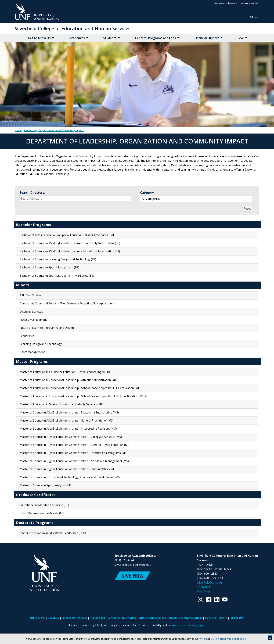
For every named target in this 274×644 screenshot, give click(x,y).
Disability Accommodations (185, 618)
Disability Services (31, 312)
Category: (147, 193)
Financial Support (207, 38)
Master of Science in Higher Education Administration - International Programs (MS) (74, 453)
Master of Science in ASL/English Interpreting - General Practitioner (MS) (67, 421)
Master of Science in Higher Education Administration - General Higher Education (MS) (75, 445)
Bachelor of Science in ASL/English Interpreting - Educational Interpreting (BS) (70, 251)
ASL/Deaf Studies (31, 295)
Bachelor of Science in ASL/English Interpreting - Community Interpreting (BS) (70, 243)
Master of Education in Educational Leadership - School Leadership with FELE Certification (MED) (81, 388)
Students (110, 38)
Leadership (27, 336)
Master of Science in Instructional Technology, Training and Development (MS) (70, 477)
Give (241, 38)
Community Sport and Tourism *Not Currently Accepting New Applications (67, 303)
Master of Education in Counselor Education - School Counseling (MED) (65, 372)
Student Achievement (152, 618)
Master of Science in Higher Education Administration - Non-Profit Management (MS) (74, 461)
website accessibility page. (189, 625)
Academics (77, 38)
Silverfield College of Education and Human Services (73, 28)
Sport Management (32, 352)
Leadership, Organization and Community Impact (54, 130)
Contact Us (204, 587)
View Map (203, 591)
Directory (53, 618)
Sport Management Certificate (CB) (42, 513)
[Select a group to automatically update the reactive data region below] (196, 199)
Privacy (202, 639)
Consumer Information (122, 618)
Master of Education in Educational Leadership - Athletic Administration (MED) (70, 380)
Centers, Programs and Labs (155, 38)
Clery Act (210, 618)
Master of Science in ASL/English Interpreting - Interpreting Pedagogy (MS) (68, 429)
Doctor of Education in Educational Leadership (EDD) (53, 533)
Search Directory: (32, 193)
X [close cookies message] (270, 638)
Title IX (223, 618)
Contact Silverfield (249, 3)
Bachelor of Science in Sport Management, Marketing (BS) (57, 276)
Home (18, 130)
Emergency (69, 618)
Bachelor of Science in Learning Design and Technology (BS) (58, 259)
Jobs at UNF (237, 618)
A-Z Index (255, 17)
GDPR (214, 639)
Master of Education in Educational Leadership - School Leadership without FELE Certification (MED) (83, 396)
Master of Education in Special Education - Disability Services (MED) (63, 404)
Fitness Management (33, 320)
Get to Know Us (39, 38)
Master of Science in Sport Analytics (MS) (46, 485)
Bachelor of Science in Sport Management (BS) (49, 267)
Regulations (97, 618)
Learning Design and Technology (41, 344)
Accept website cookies (232, 639)
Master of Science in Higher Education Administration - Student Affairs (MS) (68, 469)
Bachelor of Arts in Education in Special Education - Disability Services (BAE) (68, 235)
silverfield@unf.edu (209, 582)
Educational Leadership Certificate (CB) (44, 505)
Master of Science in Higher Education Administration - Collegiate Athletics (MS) (71, 437)
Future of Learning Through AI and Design (47, 328)
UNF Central (38, 618)
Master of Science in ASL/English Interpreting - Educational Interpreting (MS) (69, 413)
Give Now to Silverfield (224, 3)
